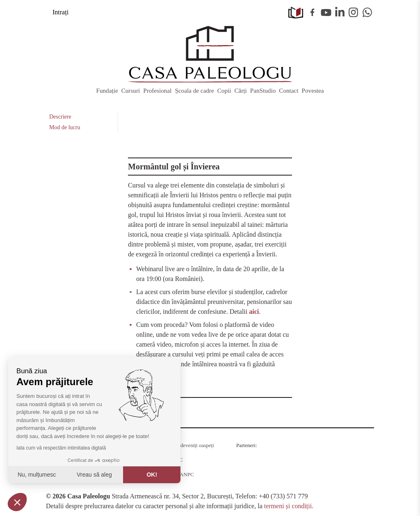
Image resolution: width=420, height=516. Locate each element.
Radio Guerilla (255, 455)
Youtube (326, 12)
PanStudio (263, 90)
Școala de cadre (194, 90)
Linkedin (340, 12)
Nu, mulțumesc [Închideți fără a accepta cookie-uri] (37, 475)
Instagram (354, 12)
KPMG (247, 479)
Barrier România (342, 461)
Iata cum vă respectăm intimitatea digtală (61, 448)
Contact (289, 90)
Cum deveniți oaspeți (191, 445)
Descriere (60, 117)
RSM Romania (304, 458)
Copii (224, 90)
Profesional (157, 90)
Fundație (107, 90)
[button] (17, 502)
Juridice (294, 479)
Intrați (60, 12)
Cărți (240, 90)
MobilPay (343, 479)
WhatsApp (367, 12)
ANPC (176, 460)
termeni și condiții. (289, 506)
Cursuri (131, 90)
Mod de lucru (65, 127)
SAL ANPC (181, 474)
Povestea (313, 90)
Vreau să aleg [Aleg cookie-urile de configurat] (94, 475)
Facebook (313, 12)
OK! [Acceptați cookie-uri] (152, 475)
